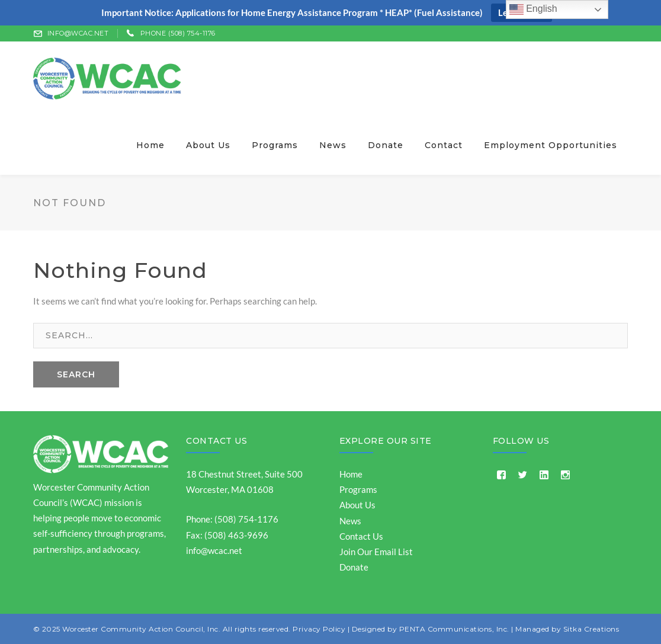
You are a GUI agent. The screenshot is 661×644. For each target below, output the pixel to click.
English (533, 9)
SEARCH (76, 374)
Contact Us (216, 441)
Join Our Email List (376, 552)
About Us (357, 505)
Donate (354, 567)
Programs (358, 489)
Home (351, 474)
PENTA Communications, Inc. (454, 629)
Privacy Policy (319, 629)
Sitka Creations (591, 629)
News (350, 521)
